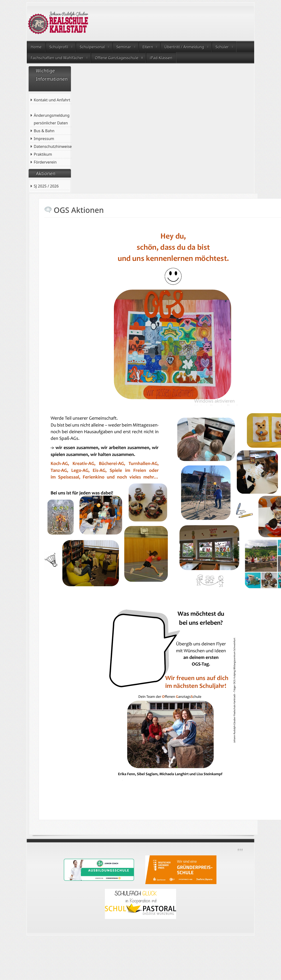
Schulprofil (59, 47)
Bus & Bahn (44, 131)
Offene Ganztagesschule (116, 58)
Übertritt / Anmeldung (184, 47)
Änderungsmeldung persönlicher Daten (52, 119)
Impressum (44, 139)
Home (36, 47)
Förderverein (45, 162)
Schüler (222, 47)
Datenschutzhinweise (53, 146)
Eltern (148, 47)
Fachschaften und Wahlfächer (57, 58)
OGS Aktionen (79, 210)
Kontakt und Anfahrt (52, 100)
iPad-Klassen (161, 58)
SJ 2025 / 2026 (46, 186)
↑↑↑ (240, 849)
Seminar (124, 47)
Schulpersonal (92, 47)
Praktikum (43, 154)
